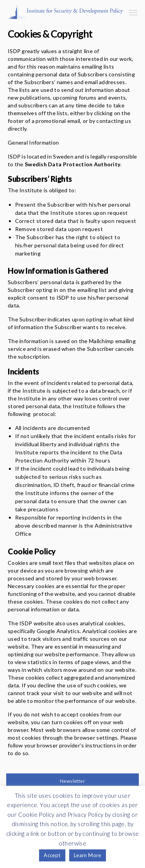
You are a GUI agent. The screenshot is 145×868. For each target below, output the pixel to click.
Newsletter (72, 781)
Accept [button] (52, 855)
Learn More (88, 855)
